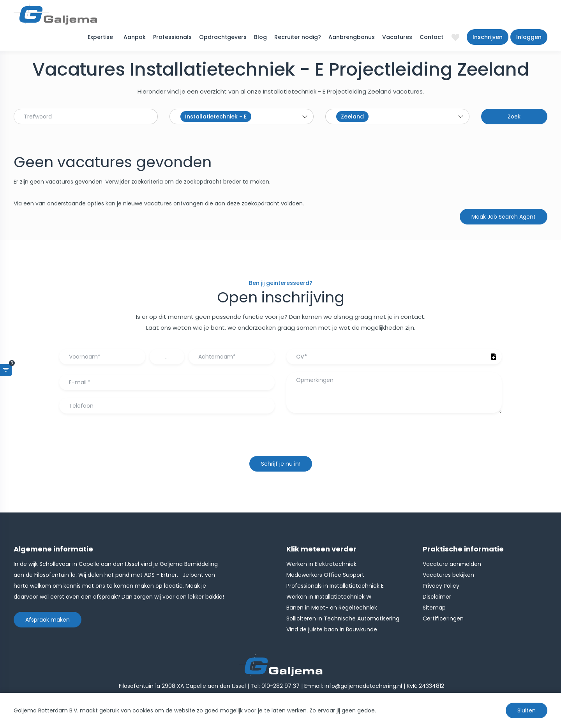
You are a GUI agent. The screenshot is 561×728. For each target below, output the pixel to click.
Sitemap (434, 608)
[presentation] (280, 438)
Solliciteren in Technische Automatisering (343, 618)
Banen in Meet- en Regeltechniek (332, 608)
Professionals (172, 37)
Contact (431, 37)
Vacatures (397, 37)
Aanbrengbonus (352, 37)
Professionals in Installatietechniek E (335, 586)
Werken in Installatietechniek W (329, 597)
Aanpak (135, 37)
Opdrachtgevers (223, 37)
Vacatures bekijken (448, 575)
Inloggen (529, 37)
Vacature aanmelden (452, 564)
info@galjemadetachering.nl (363, 686)
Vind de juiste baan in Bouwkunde (332, 629)
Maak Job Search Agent (504, 217)
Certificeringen (443, 618)
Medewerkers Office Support (325, 575)
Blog (260, 37)
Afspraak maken (48, 620)
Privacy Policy (441, 586)
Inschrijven (488, 37)
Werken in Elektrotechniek (321, 564)
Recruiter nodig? (298, 37)
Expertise (100, 37)
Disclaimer (437, 597)
